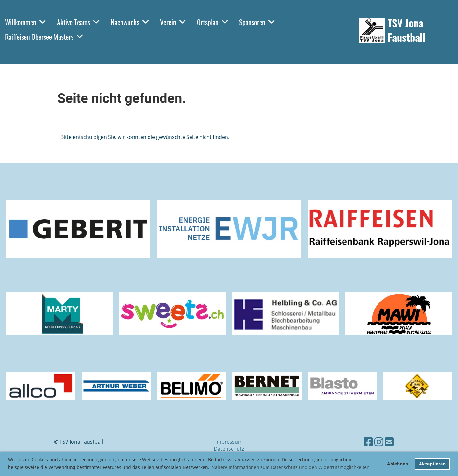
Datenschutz (229, 449)
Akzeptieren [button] (432, 464)
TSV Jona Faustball (407, 30)
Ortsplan (212, 22)
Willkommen (25, 22)
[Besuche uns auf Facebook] (368, 442)
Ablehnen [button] (398, 464)
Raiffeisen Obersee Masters (44, 37)
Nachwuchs (130, 22)
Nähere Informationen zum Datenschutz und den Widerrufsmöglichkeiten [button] (291, 467)
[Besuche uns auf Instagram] (379, 442)
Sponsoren (257, 22)
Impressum (229, 442)
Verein (173, 22)
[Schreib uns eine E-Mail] (389, 442)
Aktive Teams (78, 22)
